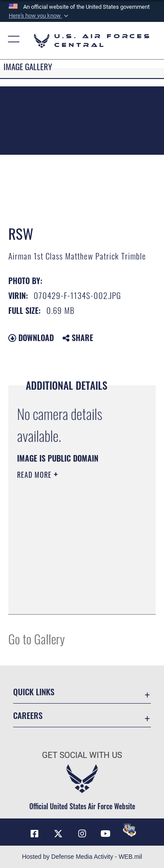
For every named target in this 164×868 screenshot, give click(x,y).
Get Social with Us (82, 755)
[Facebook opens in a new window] (35, 834)
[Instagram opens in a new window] (82, 834)
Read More (35, 475)
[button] (39, 16)
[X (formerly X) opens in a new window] (58, 834)
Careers (28, 715)
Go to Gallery (37, 639)
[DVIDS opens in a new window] (129, 830)
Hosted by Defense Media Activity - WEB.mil (82, 857)
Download (31, 338)
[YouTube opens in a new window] (106, 834)
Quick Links (34, 692)
